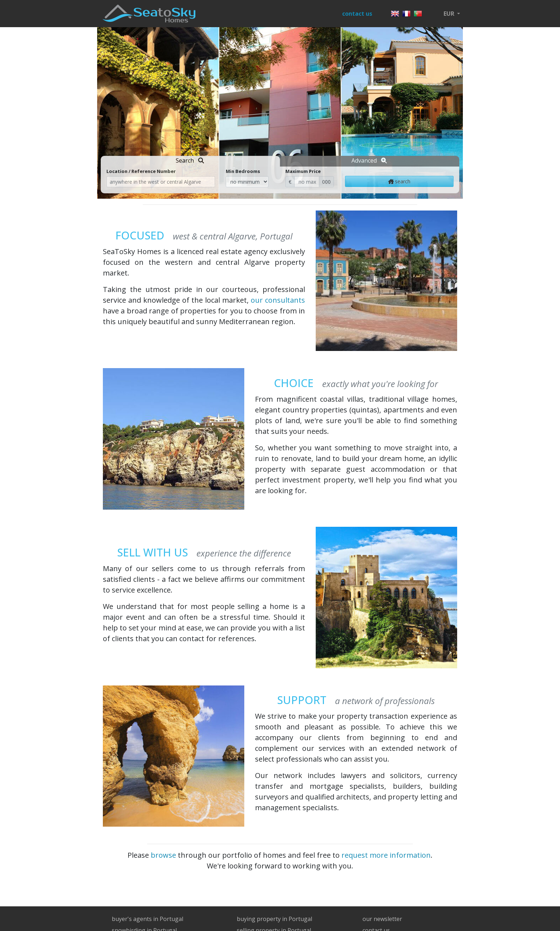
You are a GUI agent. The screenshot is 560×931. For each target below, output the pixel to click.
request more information (386, 855)
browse (163, 855)
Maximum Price (303, 171)
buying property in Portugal (274, 919)
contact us (357, 14)
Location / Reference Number (141, 171)
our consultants (278, 300)
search (399, 181)
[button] (452, 14)
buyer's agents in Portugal (147, 919)
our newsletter (382, 919)
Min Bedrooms (243, 171)
